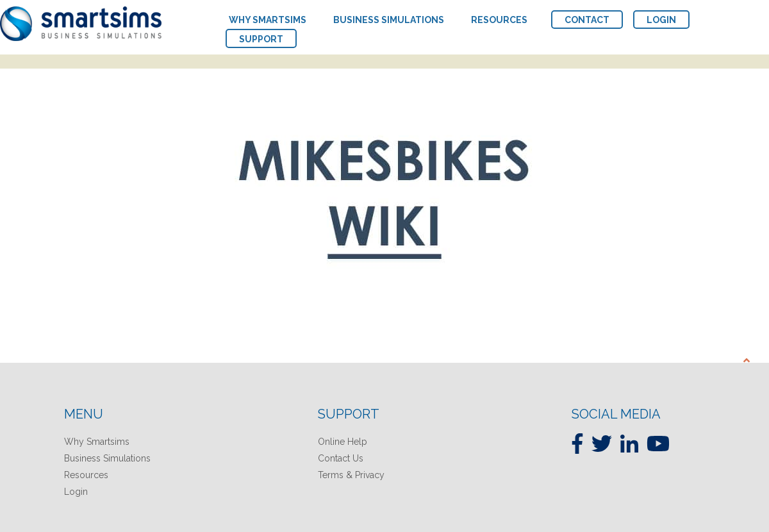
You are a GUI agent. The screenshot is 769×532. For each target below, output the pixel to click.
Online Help (343, 442)
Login (76, 492)
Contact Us (341, 458)
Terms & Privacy (351, 475)
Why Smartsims (97, 442)
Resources (86, 475)
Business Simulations (107, 458)
